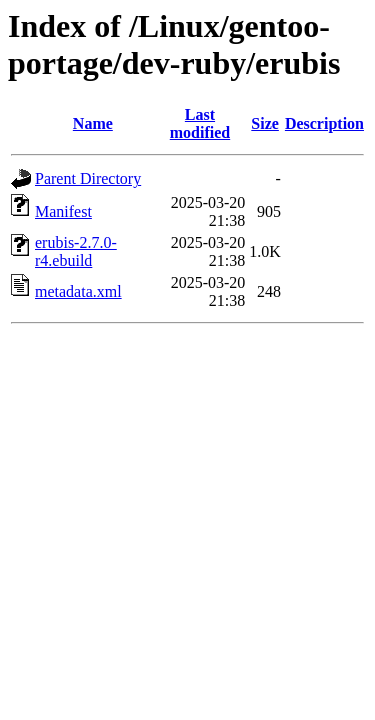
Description (324, 123)
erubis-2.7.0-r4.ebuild (76, 251)
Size (265, 123)
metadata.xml (78, 291)
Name (93, 123)
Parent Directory (88, 178)
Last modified (200, 123)
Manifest (63, 211)
